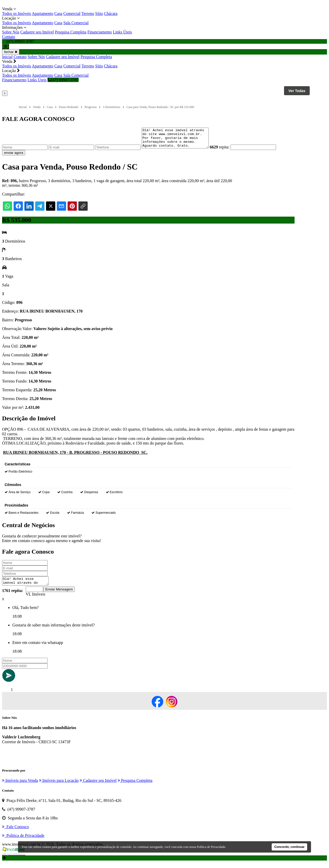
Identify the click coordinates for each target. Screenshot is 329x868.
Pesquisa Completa (71, 32)
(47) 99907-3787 (63, 80)
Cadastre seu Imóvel (37, 32)
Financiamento (100, 32)
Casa (58, 14)
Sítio (99, 14)
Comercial (72, 14)
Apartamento (43, 14)
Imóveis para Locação (59, 786)
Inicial (7, 57)
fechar (11, 52)
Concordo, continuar (289, 847)
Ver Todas (297, 91)
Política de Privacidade (211, 847)
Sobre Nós (11, 32)
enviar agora (14, 157)
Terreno (88, 14)
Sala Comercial (76, 23)
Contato (9, 37)
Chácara (111, 14)
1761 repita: (13, 596)
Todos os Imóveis (17, 14)
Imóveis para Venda (20, 786)
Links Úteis (122, 32)
